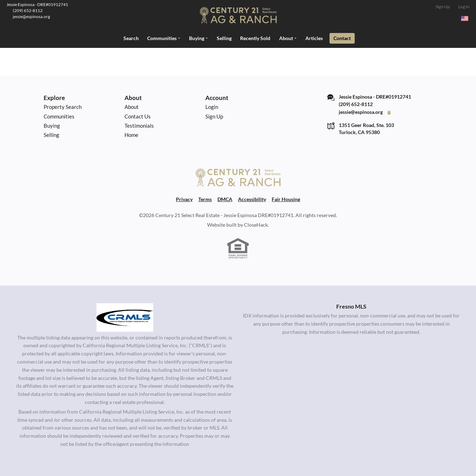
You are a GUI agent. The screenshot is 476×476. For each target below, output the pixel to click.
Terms (205, 199)
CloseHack (256, 224)
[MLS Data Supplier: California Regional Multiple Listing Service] (125, 317)
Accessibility (252, 199)
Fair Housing (286, 199)
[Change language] (465, 18)
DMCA (225, 199)
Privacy (184, 199)
